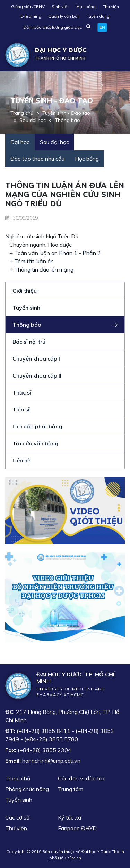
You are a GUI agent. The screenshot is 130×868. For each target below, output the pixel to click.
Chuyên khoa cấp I (36, 358)
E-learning (31, 16)
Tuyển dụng (98, 16)
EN (102, 27)
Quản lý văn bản (64, 16)
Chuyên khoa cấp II (37, 375)
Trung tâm (71, 789)
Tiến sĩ (21, 409)
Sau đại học (33, 120)
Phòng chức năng (27, 789)
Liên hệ (21, 460)
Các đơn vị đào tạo (82, 778)
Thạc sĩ (22, 392)
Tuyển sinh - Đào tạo (66, 113)
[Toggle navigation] (115, 55)
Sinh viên (61, 6)
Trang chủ (22, 113)
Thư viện (111, 6)
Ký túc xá (70, 817)
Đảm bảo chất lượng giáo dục (53, 27)
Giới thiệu (25, 291)
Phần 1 (68, 253)
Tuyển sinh (26, 308)
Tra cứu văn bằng (35, 443)
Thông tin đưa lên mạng (44, 269)
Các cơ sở (17, 817)
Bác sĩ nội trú (29, 342)
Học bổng (86, 6)
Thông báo (67, 120)
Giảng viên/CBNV (28, 6)
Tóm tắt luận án (34, 261)
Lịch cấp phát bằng (37, 426)
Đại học (20, 142)
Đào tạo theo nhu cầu (37, 159)
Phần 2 (92, 253)
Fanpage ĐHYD (77, 828)
